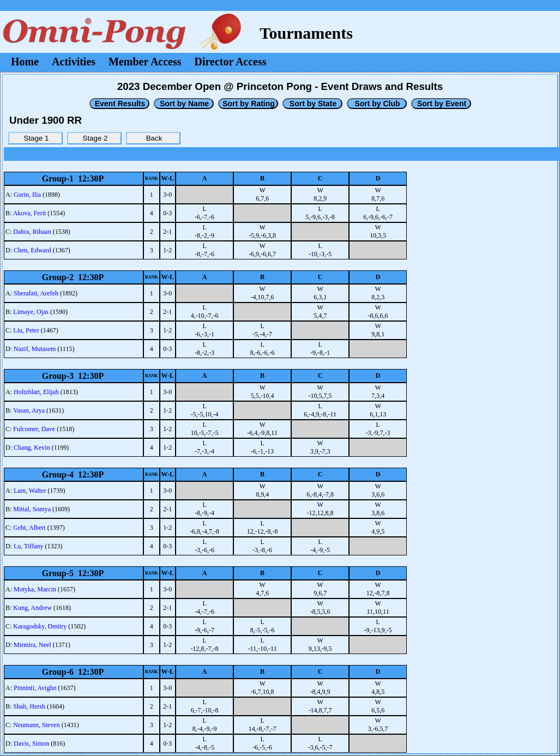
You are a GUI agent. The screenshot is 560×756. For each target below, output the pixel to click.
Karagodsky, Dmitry (40, 626)
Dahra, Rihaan (32, 232)
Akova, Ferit (30, 213)
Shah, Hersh (29, 706)
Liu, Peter (26, 330)
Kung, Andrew (32, 608)
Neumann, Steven (36, 725)
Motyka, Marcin (35, 589)
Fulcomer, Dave (34, 429)
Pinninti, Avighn (35, 688)
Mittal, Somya (32, 509)
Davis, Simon (31, 743)
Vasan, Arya (29, 410)
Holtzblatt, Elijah (36, 392)
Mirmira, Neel (32, 645)
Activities (74, 62)
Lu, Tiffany (28, 546)
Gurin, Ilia (27, 195)
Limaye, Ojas (31, 312)
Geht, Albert (29, 528)
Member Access (145, 62)
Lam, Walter (30, 491)
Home (25, 62)
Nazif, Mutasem (35, 349)
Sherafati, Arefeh (36, 293)
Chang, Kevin (32, 447)
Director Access (231, 62)
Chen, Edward (32, 250)
